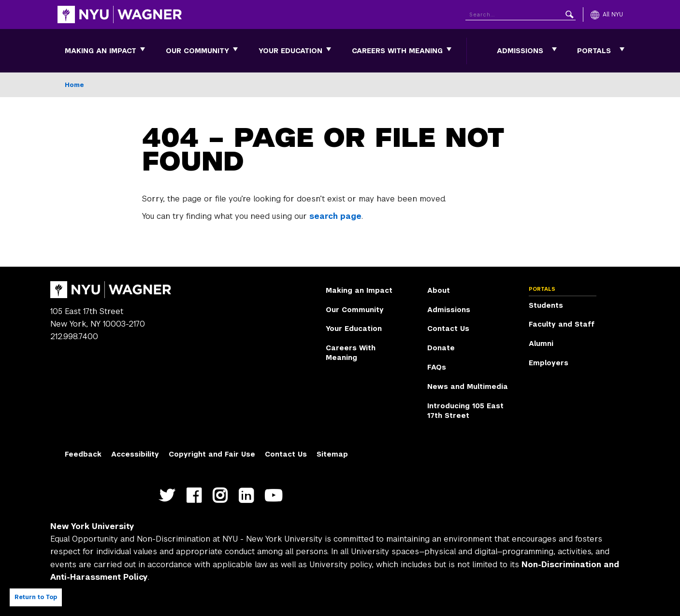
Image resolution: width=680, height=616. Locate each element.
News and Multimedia (468, 387)
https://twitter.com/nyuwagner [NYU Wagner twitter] (169, 501)
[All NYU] (607, 14)
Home (74, 85)
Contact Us (448, 329)
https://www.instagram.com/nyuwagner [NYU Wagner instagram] (222, 501)
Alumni (541, 344)
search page (335, 216)
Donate (441, 348)
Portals (594, 51)
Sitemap (332, 454)
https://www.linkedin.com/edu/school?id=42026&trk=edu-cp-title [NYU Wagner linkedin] (248, 501)
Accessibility (135, 454)
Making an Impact (101, 51)
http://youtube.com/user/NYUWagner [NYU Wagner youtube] (275, 501)
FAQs (437, 367)
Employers (549, 363)
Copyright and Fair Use (212, 454)
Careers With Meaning (397, 51)
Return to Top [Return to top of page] (36, 597)
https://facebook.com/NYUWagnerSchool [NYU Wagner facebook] (196, 501)
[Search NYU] (521, 13)
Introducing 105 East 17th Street (465, 411)
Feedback (83, 454)
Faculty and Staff (562, 324)
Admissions (520, 51)
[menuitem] (101, 51)
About (439, 290)
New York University (92, 526)
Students (546, 305)
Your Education (290, 51)
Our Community (197, 51)
